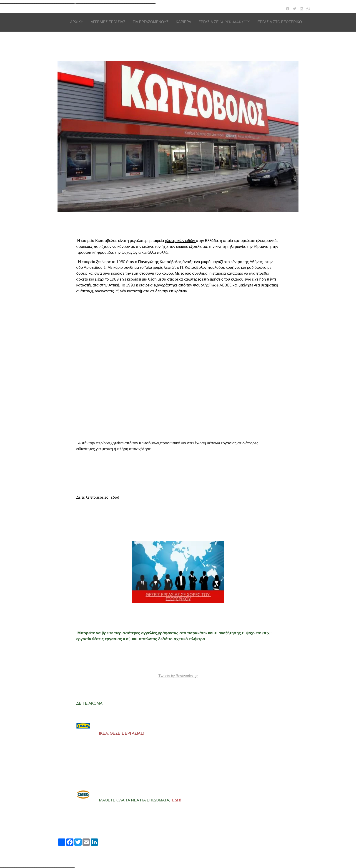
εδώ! (115, 498)
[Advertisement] (178, 352)
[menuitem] (265, 22)
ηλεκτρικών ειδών (181, 241)
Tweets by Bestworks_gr (178, 676)
